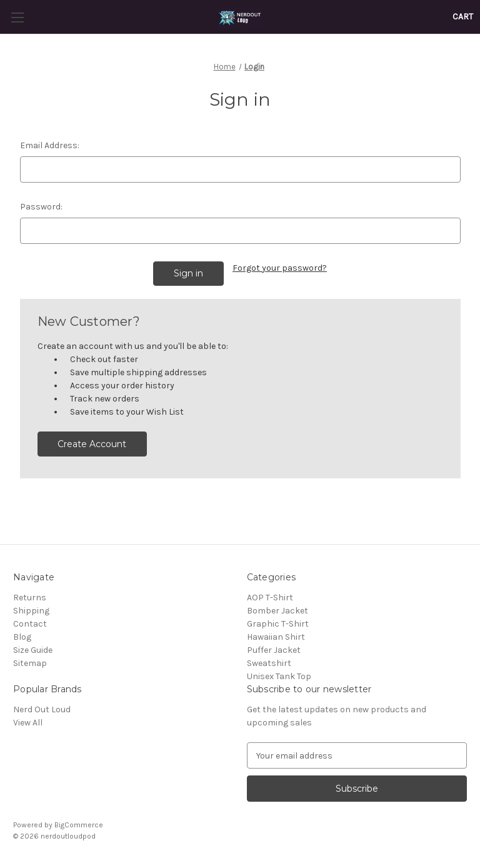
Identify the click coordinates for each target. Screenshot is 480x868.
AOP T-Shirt (270, 598)
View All (28, 723)
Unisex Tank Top (279, 676)
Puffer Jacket (274, 650)
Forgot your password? (280, 268)
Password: (41, 207)
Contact (30, 624)
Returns (30, 598)
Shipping (31, 611)
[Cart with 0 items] (463, 17)
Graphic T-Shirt (278, 624)
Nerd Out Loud (42, 709)
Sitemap (30, 663)
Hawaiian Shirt (276, 637)
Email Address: (50, 145)
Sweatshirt (269, 663)
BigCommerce (79, 825)
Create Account (92, 444)
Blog (22, 637)
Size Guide (33, 650)
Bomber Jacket (277, 611)
